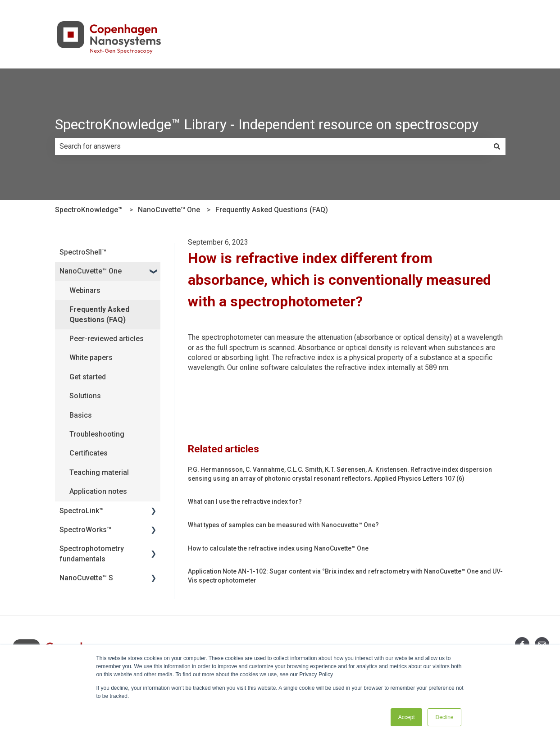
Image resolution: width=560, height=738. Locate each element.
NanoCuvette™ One (169, 210)
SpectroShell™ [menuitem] (83, 252)
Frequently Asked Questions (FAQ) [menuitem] (99, 314)
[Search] (497, 146)
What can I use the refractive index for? (245, 501)
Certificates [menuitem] (89, 453)
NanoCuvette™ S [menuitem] (86, 578)
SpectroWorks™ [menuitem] (85, 530)
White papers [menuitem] (91, 358)
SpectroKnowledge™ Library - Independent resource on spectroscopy (267, 124)
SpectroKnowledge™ (89, 210)
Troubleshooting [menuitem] (97, 434)
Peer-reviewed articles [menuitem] (107, 339)
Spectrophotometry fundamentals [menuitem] (92, 553)
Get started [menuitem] (88, 377)
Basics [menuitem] (81, 415)
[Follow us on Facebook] (522, 644)
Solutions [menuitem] (85, 396)
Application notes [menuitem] (98, 491)
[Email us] (542, 644)
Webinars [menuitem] (85, 290)
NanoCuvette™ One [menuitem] (91, 271)
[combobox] (272, 146)
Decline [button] (444, 717)
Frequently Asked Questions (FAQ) (272, 210)
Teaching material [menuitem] (99, 472)
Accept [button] (407, 717)
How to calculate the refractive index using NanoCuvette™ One (278, 548)
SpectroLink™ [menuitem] (82, 511)
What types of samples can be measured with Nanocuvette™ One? (283, 525)
